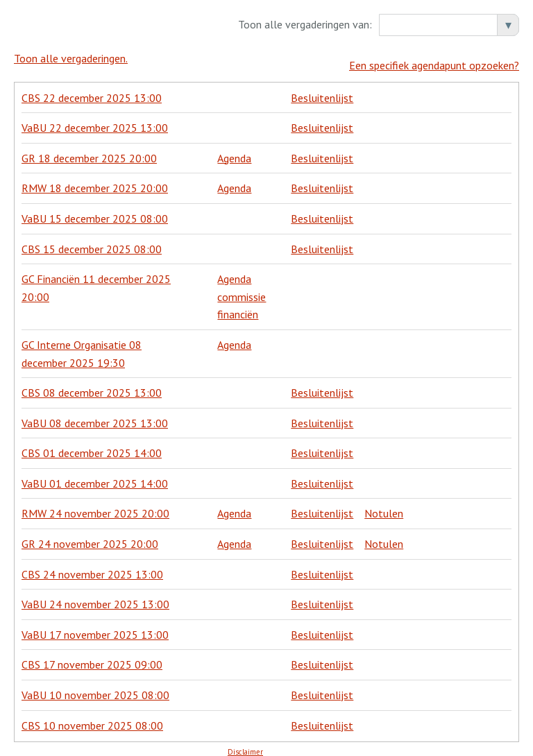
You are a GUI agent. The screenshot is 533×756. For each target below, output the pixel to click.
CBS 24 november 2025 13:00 (92, 567)
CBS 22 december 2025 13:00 (92, 91)
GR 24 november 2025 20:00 (90, 537)
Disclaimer (245, 745)
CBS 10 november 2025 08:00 (92, 719)
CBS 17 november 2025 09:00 (92, 658)
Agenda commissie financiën (242, 290)
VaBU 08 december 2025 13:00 (95, 416)
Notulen (384, 507)
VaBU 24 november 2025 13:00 (95, 597)
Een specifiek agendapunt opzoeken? (434, 58)
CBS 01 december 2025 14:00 (92, 446)
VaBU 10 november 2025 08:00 (95, 688)
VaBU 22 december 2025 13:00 (95, 121)
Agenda (234, 151)
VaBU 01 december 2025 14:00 (95, 476)
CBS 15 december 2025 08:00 (92, 242)
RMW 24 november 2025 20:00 (95, 507)
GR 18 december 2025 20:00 (89, 151)
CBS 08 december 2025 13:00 (92, 386)
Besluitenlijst (322, 91)
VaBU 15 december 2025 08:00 (95, 212)
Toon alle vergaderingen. (71, 58)
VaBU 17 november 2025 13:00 (95, 628)
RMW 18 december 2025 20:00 (95, 181)
